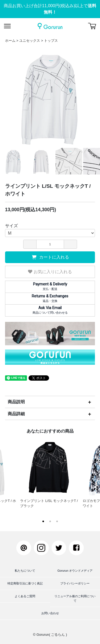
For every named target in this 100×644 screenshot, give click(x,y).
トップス (51, 41)
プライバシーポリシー (75, 583)
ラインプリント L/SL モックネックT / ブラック (50, 472)
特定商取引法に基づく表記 (25, 583)
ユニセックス (30, 41)
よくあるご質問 (25, 596)
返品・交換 (50, 298)
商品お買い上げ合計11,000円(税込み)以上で (50, 9)
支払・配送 (50, 286)
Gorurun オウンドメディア (75, 571)
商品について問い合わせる (50, 310)
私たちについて (25, 571)
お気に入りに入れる (50, 272)
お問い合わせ (50, 613)
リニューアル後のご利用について (75, 598)
